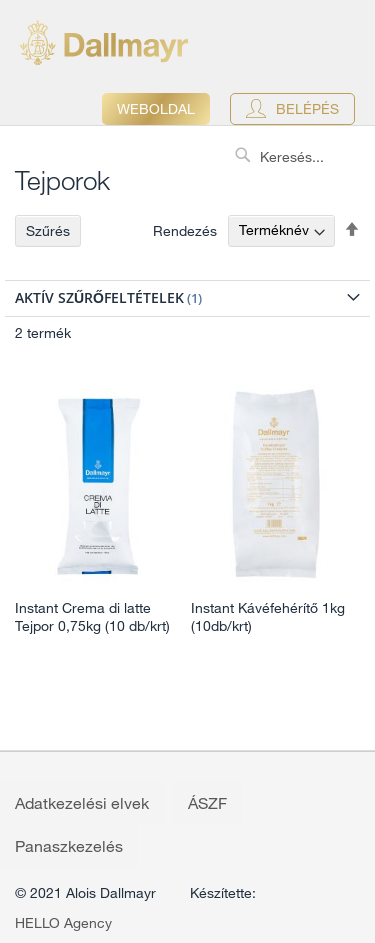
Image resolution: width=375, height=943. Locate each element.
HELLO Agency (63, 923)
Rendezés (185, 230)
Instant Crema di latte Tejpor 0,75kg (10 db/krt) (92, 617)
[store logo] (104, 42)
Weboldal (156, 109)
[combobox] (300, 157)
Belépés (307, 109)
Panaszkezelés (69, 846)
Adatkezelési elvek (82, 803)
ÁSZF (207, 803)
